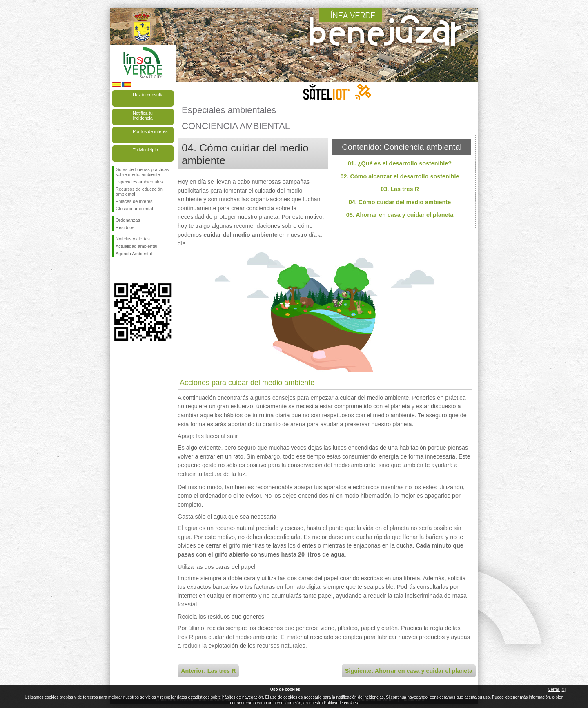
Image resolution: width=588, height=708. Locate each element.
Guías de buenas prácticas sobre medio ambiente (142, 172)
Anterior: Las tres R (208, 671)
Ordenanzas (128, 220)
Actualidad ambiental (136, 246)
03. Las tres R (400, 189)
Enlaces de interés (134, 201)
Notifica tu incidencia (143, 116)
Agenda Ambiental (134, 254)
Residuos (125, 227)
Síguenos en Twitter (131, 270)
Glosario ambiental (134, 209)
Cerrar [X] (557, 689)
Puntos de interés (150, 131)
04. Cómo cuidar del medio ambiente (400, 202)
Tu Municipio (145, 150)
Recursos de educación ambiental (139, 191)
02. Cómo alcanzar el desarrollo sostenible (400, 176)
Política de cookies (341, 703)
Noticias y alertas (133, 239)
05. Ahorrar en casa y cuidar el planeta (400, 215)
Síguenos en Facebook (117, 270)
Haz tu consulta (148, 95)
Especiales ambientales (139, 182)
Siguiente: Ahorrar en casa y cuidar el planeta (409, 671)
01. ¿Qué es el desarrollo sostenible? (400, 163)
